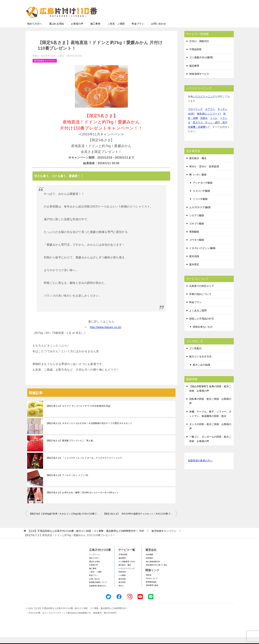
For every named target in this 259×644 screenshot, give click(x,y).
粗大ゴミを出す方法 (200, 363)
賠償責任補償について (98, 589)
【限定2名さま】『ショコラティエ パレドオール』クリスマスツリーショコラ (84, 465)
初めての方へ (35, 31)
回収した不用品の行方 (202, 326)
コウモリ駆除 (197, 247)
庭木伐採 (194, 263)
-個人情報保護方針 (153, 568)
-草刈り (121, 593)
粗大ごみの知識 (201, 372)
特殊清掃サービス (199, 81)
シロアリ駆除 (197, 222)
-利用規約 (149, 565)
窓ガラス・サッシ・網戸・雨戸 (210, 129)
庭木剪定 (194, 271)
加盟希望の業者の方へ (200, 468)
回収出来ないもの (203, 334)
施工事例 (95, 31)
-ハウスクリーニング (126, 575)
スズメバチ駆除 (201, 198)
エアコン (210, 116)
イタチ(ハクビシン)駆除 (202, 255)
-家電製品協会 (151, 589)
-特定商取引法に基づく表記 (156, 572)
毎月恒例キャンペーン (45, 68)
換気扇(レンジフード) (209, 121)
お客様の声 (77, 31)
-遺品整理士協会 (152, 592)
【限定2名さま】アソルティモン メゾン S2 (67, 482)
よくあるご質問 (198, 317)
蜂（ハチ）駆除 (198, 182)
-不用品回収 (123, 561)
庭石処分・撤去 (198, 165)
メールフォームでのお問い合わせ (201, 21)
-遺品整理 (122, 565)
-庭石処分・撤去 (125, 572)
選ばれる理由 (56, 31)
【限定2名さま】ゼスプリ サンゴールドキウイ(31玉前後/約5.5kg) (78, 413)
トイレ (214, 125)
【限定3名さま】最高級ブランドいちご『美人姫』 (70, 447)
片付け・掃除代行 (199, 48)
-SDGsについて (151, 585)
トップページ (94, 561)
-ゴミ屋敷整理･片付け (127, 568)
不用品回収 (195, 56)
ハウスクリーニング (204, 103)
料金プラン (138, 31)
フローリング (195, 116)
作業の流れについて (200, 301)
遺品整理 (194, 73)
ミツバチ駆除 (200, 206)
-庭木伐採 (122, 586)
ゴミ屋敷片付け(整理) (201, 64)
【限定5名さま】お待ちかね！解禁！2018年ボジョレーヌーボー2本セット (82, 499)
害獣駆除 (194, 239)
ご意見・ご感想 (116, 31)
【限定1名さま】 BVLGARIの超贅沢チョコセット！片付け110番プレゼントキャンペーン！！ (140, 521)
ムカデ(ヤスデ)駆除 (200, 214)
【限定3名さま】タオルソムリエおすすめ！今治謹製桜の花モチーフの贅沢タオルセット (89, 430)
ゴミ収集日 (195, 355)
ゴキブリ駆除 (197, 230)
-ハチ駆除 (122, 582)
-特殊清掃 (122, 579)
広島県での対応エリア (202, 293)
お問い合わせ (159, 31)
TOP (86, 538)
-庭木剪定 (122, 589)
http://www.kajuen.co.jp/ (106, 334)
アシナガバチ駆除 (203, 190)
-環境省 (148, 582)
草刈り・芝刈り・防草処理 (204, 173)
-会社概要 (149, 561)
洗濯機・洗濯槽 (197, 134)
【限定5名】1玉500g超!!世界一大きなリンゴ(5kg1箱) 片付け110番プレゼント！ (65, 521)
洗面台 (204, 125)
